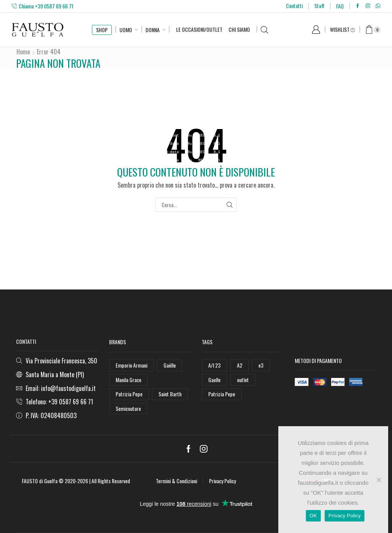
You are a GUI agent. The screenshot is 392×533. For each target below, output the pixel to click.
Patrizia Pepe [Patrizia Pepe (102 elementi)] (129, 394)
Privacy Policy (222, 481)
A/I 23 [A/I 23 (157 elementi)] (214, 365)
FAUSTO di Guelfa (40, 481)
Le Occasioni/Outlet (199, 29)
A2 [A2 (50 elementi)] (240, 365)
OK (313, 516)
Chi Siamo (239, 29)
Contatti (294, 6)
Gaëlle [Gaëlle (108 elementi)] (170, 365)
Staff (319, 6)
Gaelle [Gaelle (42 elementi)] (214, 380)
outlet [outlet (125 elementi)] (243, 380)
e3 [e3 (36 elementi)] (261, 365)
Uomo (126, 30)
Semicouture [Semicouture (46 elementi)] (128, 408)
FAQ (340, 6)
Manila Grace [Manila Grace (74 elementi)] (128, 380)
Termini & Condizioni (176, 481)
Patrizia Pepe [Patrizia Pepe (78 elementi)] (222, 394)
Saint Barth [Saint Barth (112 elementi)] (170, 394)
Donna (153, 30)
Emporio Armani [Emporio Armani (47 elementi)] (131, 365)
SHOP (102, 30)
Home (23, 52)
